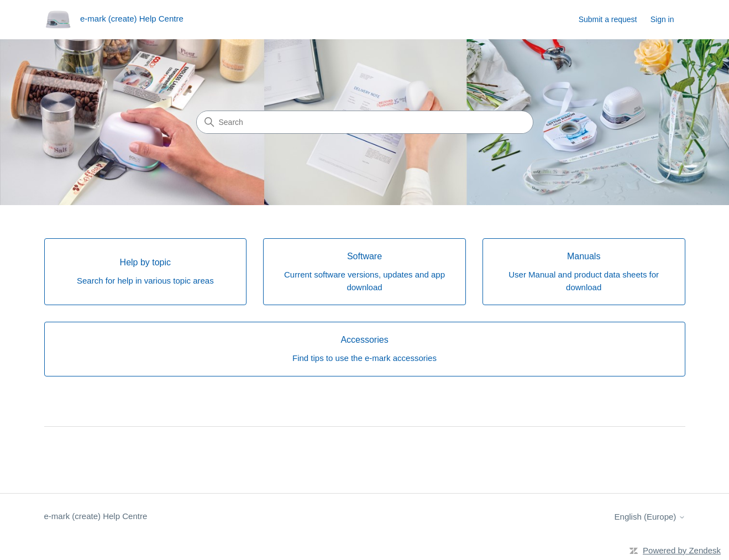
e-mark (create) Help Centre (96, 516)
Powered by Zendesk (682, 550)
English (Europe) (650, 517)
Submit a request (608, 19)
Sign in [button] (662, 19)
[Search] (365, 122)
